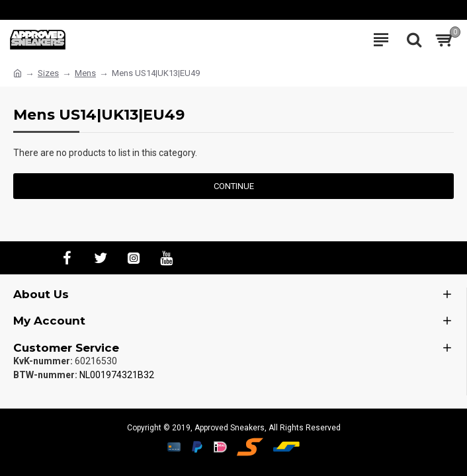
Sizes (48, 73)
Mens (85, 73)
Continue (234, 186)
